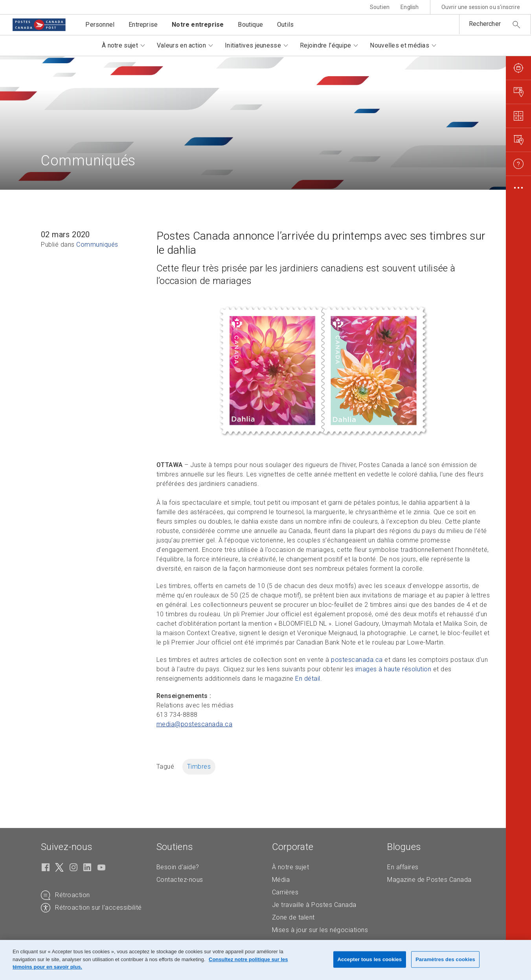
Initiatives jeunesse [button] (253, 45)
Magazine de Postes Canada (429, 880)
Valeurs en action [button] (181, 45)
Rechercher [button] (485, 24)
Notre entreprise (198, 25)
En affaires (403, 867)
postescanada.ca (357, 660)
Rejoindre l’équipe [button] (325, 45)
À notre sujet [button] (120, 45)
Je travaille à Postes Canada (314, 905)
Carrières (285, 892)
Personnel (100, 25)
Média (281, 880)
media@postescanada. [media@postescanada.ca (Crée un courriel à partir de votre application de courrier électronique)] (195, 724)
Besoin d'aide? (178, 867)
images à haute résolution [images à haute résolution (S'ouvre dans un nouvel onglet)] (393, 669)
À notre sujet (291, 867)
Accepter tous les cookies (370, 959)
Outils (285, 25)
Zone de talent (293, 917)
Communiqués (97, 245)
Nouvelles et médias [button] (400, 45)
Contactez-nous (180, 880)
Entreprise (143, 25)
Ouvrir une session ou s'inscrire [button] (481, 7)
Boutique (250, 25)
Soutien (380, 7)
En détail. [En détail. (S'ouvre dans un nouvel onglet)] (309, 679)
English (410, 7)
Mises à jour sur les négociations (320, 930)
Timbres (199, 767)
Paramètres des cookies (445, 959)
